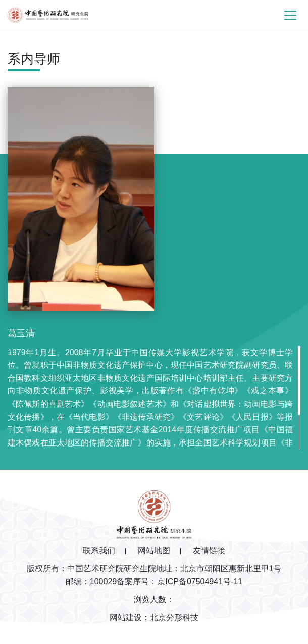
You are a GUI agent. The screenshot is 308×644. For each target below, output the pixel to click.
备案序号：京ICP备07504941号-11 (179, 582)
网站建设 (126, 617)
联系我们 (99, 550)
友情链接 (209, 550)
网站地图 (154, 550)
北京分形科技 (174, 617)
